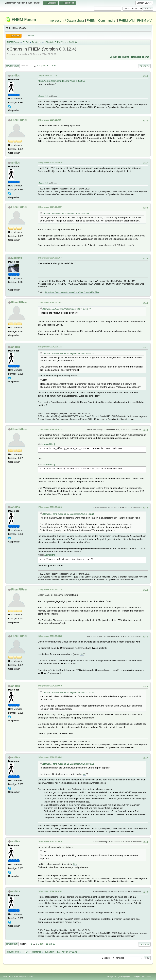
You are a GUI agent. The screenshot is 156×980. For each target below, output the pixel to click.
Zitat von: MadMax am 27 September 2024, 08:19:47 (67, 309)
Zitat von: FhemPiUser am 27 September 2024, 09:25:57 (68, 354)
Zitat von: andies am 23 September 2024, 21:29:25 (66, 214)
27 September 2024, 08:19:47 (50, 258)
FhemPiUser (19, 120)
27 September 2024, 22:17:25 (50, 589)
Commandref (107, 20)
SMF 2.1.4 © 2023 (11, 976)
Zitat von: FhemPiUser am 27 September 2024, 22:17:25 (68, 693)
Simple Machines (26, 976)
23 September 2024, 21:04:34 (50, 120)
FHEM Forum (24, 19)
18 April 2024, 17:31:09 (47, 75)
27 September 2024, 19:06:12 (50, 507)
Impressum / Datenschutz (66, 20)
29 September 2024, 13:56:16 (50, 841)
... (35, 66)
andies (16, 76)
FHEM (91, 20)
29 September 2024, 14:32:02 (50, 891)
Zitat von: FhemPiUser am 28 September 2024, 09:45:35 (68, 764)
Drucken (144, 66)
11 (48, 66)
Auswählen (49, 444)
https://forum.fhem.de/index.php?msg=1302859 (62, 81)
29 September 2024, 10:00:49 (50, 686)
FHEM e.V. (145, 20)
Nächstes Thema (140, 57)
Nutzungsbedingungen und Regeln (126, 976)
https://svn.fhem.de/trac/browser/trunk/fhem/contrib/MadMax (72, 292)
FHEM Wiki (127, 20)
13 (55, 66)
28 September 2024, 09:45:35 (50, 636)
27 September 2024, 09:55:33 (50, 347)
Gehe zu (106, 958)
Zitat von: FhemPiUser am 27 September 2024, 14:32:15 (68, 514)
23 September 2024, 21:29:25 (50, 163)
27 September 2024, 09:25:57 (50, 302)
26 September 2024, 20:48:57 (50, 207)
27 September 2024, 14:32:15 (50, 429)
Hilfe (109, 976)
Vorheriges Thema (119, 57)
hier (82, 654)
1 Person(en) (43, 96)
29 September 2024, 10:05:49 (50, 757)
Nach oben (12, 944)
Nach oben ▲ (147, 976)
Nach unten (13, 66)
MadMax (17, 258)
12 (52, 66)
